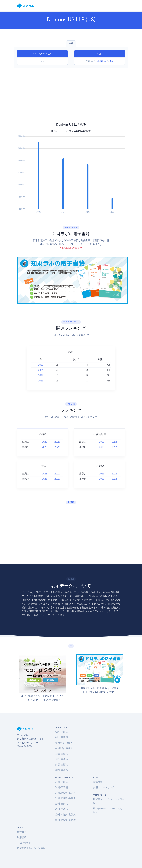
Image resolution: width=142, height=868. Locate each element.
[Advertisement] (71, 98)
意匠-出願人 (62, 754)
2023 (41, 385)
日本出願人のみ (105, 61)
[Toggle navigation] (121, 6)
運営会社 (22, 832)
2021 (41, 374)
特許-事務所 (62, 737)
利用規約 (22, 837)
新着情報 (98, 782)
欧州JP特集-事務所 (65, 820)
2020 (41, 369)
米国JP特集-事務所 (65, 798)
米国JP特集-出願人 (65, 793)
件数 (71, 43)
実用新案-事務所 (64, 748)
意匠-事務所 (62, 759)
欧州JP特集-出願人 (65, 815)
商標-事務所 (62, 770)
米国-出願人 (62, 782)
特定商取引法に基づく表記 (31, 848)
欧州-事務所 (62, 809)
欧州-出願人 (62, 804)
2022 (41, 380)
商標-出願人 (62, 765)
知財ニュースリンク (104, 787)
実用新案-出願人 (64, 743)
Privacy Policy (24, 843)
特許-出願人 (62, 732)
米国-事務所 (62, 787)
